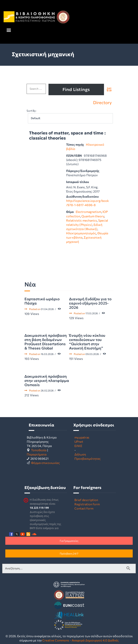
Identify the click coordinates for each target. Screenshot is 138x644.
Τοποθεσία (39, 450)
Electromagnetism (88, 212)
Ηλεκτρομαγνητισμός (81, 233)
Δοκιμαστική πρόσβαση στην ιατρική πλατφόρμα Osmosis (47, 381)
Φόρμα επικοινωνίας (45, 463)
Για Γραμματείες (69, 541)
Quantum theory (93, 216)
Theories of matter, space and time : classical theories (67, 136)
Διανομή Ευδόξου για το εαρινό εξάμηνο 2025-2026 (90, 303)
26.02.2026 (47, 390)
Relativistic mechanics (82, 220)
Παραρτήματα (37, 454)
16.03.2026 (47, 354)
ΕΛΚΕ (78, 446)
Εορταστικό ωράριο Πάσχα (42, 301)
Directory (102, 102)
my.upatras (82, 437)
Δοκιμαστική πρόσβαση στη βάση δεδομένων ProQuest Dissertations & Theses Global (46, 342)
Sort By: (31, 111)
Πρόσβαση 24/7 (69, 553)
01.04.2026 (47, 309)
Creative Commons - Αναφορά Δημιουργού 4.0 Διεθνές (80, 640)
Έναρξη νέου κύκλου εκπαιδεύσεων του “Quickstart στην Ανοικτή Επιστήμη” (87, 342)
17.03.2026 (92, 313)
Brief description (86, 500)
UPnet (79, 441)
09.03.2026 (92, 354)
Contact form (84, 508)
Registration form (87, 504)
